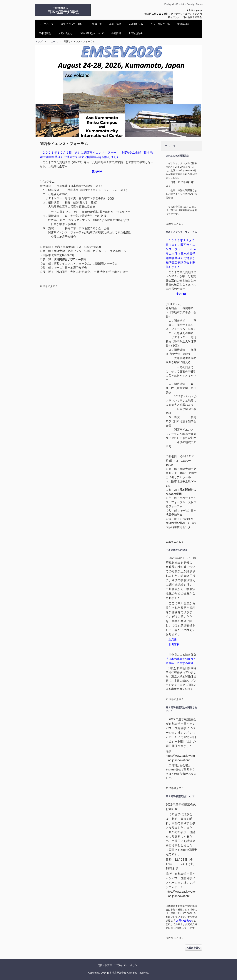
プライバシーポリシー (127, 965)
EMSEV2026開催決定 (177, 156)
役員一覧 (97, 24)
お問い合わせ (66, 33)
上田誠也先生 (136, 33)
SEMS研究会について (92, 33)
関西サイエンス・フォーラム (181, 232)
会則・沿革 (115, 24)
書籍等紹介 (183, 24)
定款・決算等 (105, 965)
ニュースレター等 (160, 24)
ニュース (170, 146)
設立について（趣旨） (73, 24)
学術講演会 (45, 33)
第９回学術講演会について (180, 796)
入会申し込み (136, 24)
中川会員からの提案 (177, 550)
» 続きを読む (193, 948)
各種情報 (116, 33)
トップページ (46, 24)
